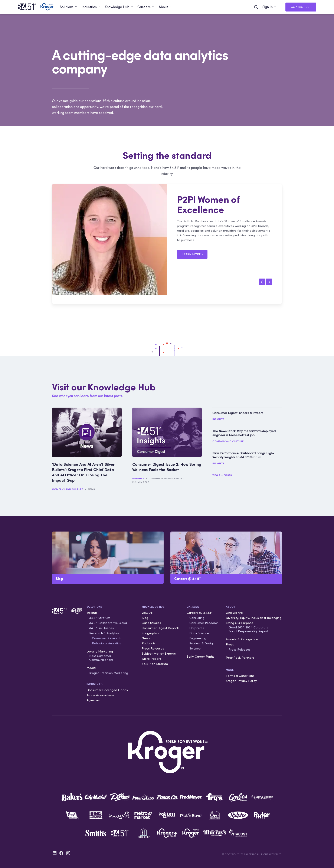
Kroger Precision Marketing (109, 673)
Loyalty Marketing (100, 651)
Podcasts (149, 643)
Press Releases (153, 648)
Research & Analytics (104, 633)
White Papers (151, 659)
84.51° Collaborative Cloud (108, 623)
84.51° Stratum (100, 618)
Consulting (197, 618)
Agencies (93, 700)
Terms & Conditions (240, 676)
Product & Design (202, 643)
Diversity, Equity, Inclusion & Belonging (254, 618)
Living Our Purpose (240, 623)
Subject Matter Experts (159, 653)
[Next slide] (269, 282)
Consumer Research (107, 638)
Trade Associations (100, 695)
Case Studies (151, 623)
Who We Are (234, 613)
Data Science (199, 633)
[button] (69, 7)
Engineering (198, 638)
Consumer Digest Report (166, 479)
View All (147, 613)
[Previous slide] (262, 282)
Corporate (197, 628)
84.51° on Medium (155, 664)
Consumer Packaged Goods (107, 690)
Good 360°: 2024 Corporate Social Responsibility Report (249, 629)
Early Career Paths (200, 656)
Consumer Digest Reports (161, 628)
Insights (138, 479)
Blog (145, 618)
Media (91, 668)
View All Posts (222, 475)
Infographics (151, 633)
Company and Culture (68, 489)
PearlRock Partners (240, 657)
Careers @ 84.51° (199, 613)
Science (195, 648)
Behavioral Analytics (107, 643)
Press (230, 644)
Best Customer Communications (101, 658)
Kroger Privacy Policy (241, 681)
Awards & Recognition (242, 639)
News (91, 489)
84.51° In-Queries (101, 628)
